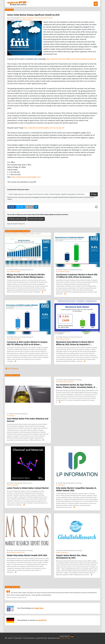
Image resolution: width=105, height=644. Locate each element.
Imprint (10, 638)
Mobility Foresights (13, 485)
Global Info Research (62, 552)
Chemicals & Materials (21, 414)
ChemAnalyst (11, 416)
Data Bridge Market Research (65, 382)
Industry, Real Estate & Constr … (24, 483)
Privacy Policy (18, 638)
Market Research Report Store (16, 552)
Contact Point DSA (41, 638)
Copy (94, 194)
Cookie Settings (65, 638)
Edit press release (36, 219)
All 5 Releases (12, 369)
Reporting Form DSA (54, 638)
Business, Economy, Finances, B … (24, 270)
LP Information (60, 485)
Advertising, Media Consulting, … (73, 380)
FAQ (6, 638)
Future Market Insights (26, 20)
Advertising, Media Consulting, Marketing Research (38, 18)
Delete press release (17, 219)
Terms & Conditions (29, 638)
